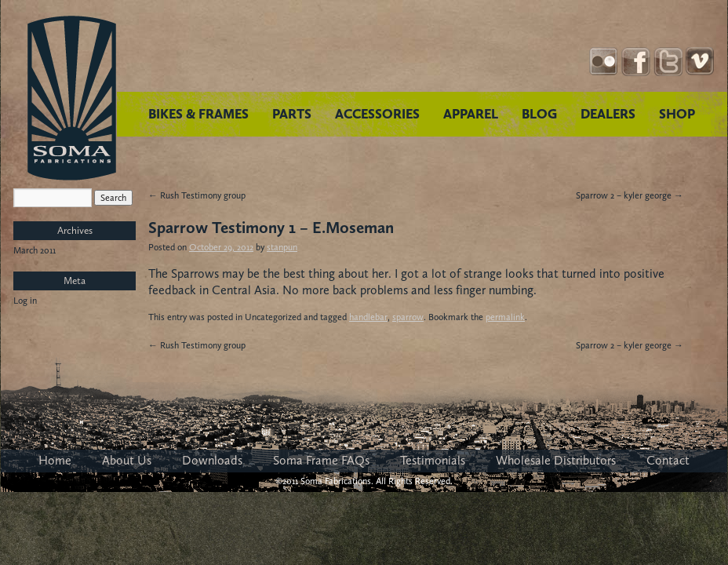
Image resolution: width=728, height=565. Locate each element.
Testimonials (433, 460)
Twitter (668, 62)
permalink (505, 317)
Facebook (636, 62)
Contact (668, 460)
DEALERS (608, 114)
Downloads (212, 460)
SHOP (677, 114)
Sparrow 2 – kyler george (630, 195)
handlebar (368, 317)
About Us (127, 460)
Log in (25, 301)
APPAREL (471, 114)
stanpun (282, 247)
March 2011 (35, 250)
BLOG (539, 114)
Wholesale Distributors (556, 460)
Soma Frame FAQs (321, 460)
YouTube (700, 62)
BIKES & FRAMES (198, 114)
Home (55, 460)
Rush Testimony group (197, 195)
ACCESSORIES (377, 114)
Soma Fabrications (72, 98)
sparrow (408, 317)
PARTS (292, 114)
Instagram (604, 62)
